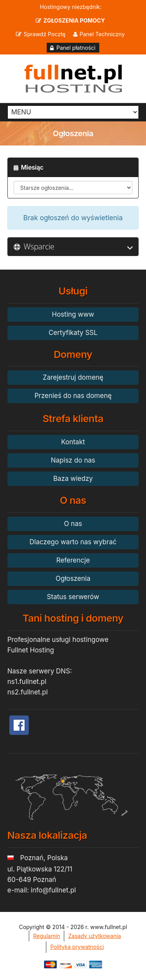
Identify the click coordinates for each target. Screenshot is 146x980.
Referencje (73, 560)
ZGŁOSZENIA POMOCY (74, 20)
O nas (73, 524)
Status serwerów (73, 597)
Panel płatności (76, 48)
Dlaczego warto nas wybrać (73, 542)
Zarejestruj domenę (73, 377)
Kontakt (73, 442)
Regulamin (47, 936)
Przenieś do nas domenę (73, 396)
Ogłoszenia (73, 579)
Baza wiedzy (73, 479)
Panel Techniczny (102, 34)
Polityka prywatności (77, 947)
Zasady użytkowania (94, 936)
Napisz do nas (73, 460)
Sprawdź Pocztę (45, 34)
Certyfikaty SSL (73, 333)
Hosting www (73, 314)
